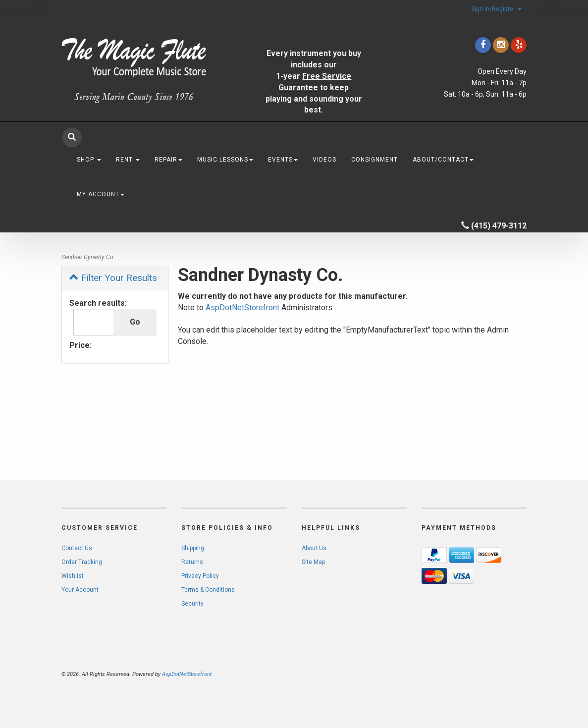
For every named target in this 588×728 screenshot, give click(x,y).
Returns (192, 562)
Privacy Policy (200, 576)
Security (192, 604)
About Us (314, 548)
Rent (128, 160)
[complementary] (516, 673)
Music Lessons (225, 160)
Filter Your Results (113, 278)
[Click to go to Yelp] (519, 45)
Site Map (313, 562)
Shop (89, 160)
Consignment (374, 160)
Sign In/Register (496, 9)
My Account (101, 194)
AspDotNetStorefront (242, 308)
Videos (324, 160)
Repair (168, 160)
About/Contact (443, 160)
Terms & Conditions (208, 590)
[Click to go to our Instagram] (501, 45)
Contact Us (77, 548)
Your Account (80, 590)
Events (283, 160)
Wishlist (73, 576)
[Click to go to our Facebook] (483, 45)
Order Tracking (82, 562)
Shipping (193, 548)
